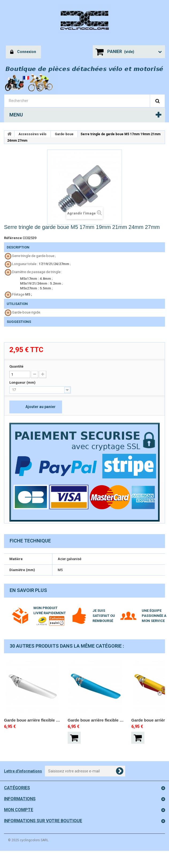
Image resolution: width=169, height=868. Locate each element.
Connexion (23, 52)
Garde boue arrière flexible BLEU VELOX (96, 720)
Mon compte (19, 810)
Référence (13, 238)
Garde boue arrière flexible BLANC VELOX (32, 720)
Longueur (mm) (23, 382)
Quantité (16, 366)
